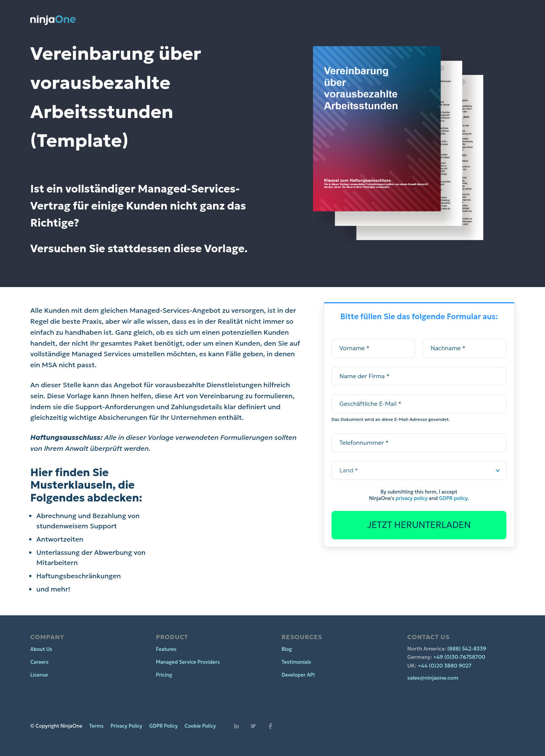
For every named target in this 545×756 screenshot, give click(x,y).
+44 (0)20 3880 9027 (445, 666)
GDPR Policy (163, 726)
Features (166, 649)
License (39, 675)
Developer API (298, 675)
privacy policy (412, 498)
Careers (39, 662)
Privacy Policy (126, 726)
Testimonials (296, 662)
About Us (41, 649)
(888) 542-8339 (467, 649)
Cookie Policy (200, 726)
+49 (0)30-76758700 (459, 657)
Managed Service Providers (188, 662)
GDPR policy (453, 498)
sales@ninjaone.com (433, 678)
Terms (97, 726)
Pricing (164, 675)
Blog (287, 649)
